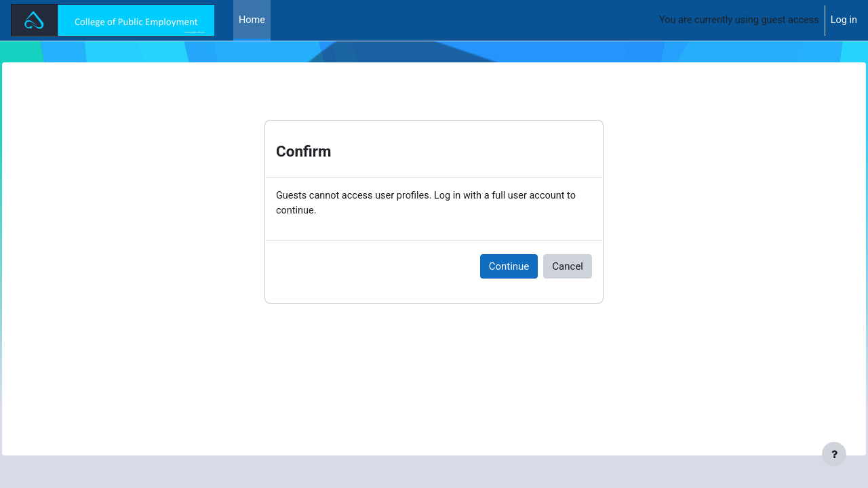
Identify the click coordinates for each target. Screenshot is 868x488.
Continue (509, 267)
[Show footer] (834, 454)
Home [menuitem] (252, 20)
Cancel (568, 267)
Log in (843, 20)
